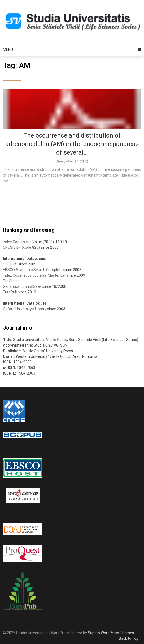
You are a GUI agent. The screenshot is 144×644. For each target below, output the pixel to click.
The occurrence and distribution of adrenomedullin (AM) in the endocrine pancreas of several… (72, 144)
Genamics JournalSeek (22, 286)
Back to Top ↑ (130, 638)
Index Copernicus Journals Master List (35, 275)
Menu (8, 49)
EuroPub (10, 292)
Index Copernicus (17, 242)
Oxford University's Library (25, 309)
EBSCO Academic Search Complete (33, 270)
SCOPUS (10, 264)
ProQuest (11, 281)
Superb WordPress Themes (111, 633)
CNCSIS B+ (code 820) (21, 247)
